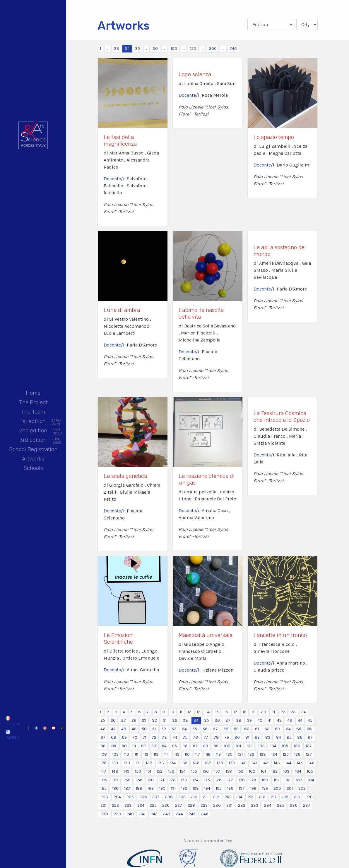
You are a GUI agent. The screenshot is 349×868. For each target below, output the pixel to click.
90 (124, 746)
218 (285, 797)
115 (177, 754)
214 (239, 797)
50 (155, 49)
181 (276, 780)
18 (245, 712)
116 (187, 754)
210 (194, 797)
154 (183, 771)
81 (247, 737)
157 (217, 771)
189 (151, 788)
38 (239, 720)
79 (227, 737)
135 (184, 763)
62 (267, 729)
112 (146, 754)
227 (179, 805)
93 (154, 746)
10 (172, 712)
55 (195, 729)
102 (250, 746)
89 (114, 746)
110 (127, 754)
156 (206, 771)
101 (238, 746)
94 (164, 746)
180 (265, 780)
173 (184, 780)
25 (103, 720)
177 (230, 780)
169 (139, 780)
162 (274, 771)
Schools (33, 468)
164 (298, 771)
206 (143, 797)
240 (130, 814)
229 (204, 805)
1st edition (33, 422)
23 (293, 712)
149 (126, 771)
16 (226, 712)
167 (116, 780)
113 (156, 754)
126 (297, 754)
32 (175, 720)
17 (235, 712)
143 (277, 763)
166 (104, 780)
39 (249, 720)
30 (155, 720)
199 (265, 788)
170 (151, 780)
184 (311, 780)
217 (274, 797)
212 (216, 797)
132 (149, 763)
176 (219, 780)
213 (228, 797)
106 (297, 746)
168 (127, 780)
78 (216, 737)
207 (156, 797)
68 (114, 737)
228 (191, 805)
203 (104, 797)
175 (207, 780)
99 (216, 746)
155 (194, 771)
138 (220, 763)
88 (103, 746)
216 (262, 797)
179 (253, 780)
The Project (33, 402)
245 (192, 814)
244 (179, 814)
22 (283, 712)
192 (184, 788)
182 (287, 780)
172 (172, 780)
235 (281, 805)
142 (265, 763)
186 (115, 788)
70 (135, 737)
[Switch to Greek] (13, 735)
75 (185, 737)
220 (309, 797)
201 (290, 788)
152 (160, 771)
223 (128, 805)
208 (169, 797)
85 (289, 737)
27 (124, 720)
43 (290, 720)
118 (208, 754)
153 (171, 771)
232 (242, 805)
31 (165, 720)
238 (104, 814)
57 (215, 729)
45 (310, 720)
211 (205, 797)
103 (261, 746)
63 (278, 729)
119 (218, 754)
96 (185, 746)
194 (207, 788)
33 (117, 49)
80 (237, 737)
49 (134, 729)
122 (251, 754)
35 (137, 49)
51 (154, 729)
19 (254, 712)
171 (162, 780)
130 (127, 763)
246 (233, 49)
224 (141, 805)
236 (294, 805)
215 (251, 797)
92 (143, 746)
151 (149, 771)
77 (206, 737)
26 (113, 720)
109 (116, 754)
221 (103, 805)
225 (153, 805)
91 (134, 746)
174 (196, 780)
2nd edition (33, 431)
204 (117, 797)
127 (309, 754)
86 (300, 737)
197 (242, 788)
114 (167, 754)
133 (161, 763)
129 (115, 763)
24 (304, 712)
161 (263, 771)
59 (236, 729)
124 (274, 754)
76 (195, 737)
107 (309, 746)
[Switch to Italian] (13, 721)
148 (115, 771)
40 (260, 720)
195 (219, 788)
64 (288, 729)
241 (142, 814)
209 (182, 797)
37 (228, 720)
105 (285, 746)
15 (217, 712)
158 (229, 771)
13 (199, 712)
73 (164, 737)
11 (181, 712)
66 (309, 729)
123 (263, 754)
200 (213, 49)
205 (130, 797)
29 (144, 720)
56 (205, 729)
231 (229, 805)
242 (154, 814)
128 (103, 763)
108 (104, 754)
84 (279, 737)
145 (300, 763)
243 (167, 814)
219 (297, 797)
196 (230, 788)
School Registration (33, 449)
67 (103, 737)
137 (208, 763)
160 (252, 771)
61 (257, 729)
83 (268, 737)
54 (184, 729)
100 (174, 49)
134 (173, 763)
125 (286, 754)
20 (264, 712)
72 (154, 737)
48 (124, 729)
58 (226, 729)
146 (311, 763)
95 (174, 746)
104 (273, 746)
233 (255, 805)
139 (232, 763)
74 (175, 737)
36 (217, 720)
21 (273, 712)
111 (136, 754)
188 (139, 788)
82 (257, 737)
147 (103, 771)
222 (115, 805)
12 (189, 712)
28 (134, 720)
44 (300, 720)
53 (174, 729)
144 (288, 763)
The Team (33, 412)
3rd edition (33, 440)
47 (113, 729)
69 (124, 737)
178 (242, 780)
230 (217, 805)
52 (164, 729)
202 (302, 788)
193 (196, 788)
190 (162, 788)
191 (173, 788)
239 (117, 814)
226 (166, 805)
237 (307, 805)
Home (33, 393)
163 (286, 771)
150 (193, 49)
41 (270, 720)
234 (268, 805)
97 (195, 746)
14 (208, 712)
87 (310, 737)
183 (299, 780)
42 (279, 720)
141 (254, 763)
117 (198, 754)
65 (299, 729)
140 (243, 763)
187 (127, 788)
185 (103, 788)
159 (240, 771)
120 (229, 754)
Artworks (33, 459)
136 (196, 763)
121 (240, 754)
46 (103, 729)
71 (144, 737)
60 (247, 729)
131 (138, 763)
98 (206, 746)
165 (310, 771)
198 (253, 788)
